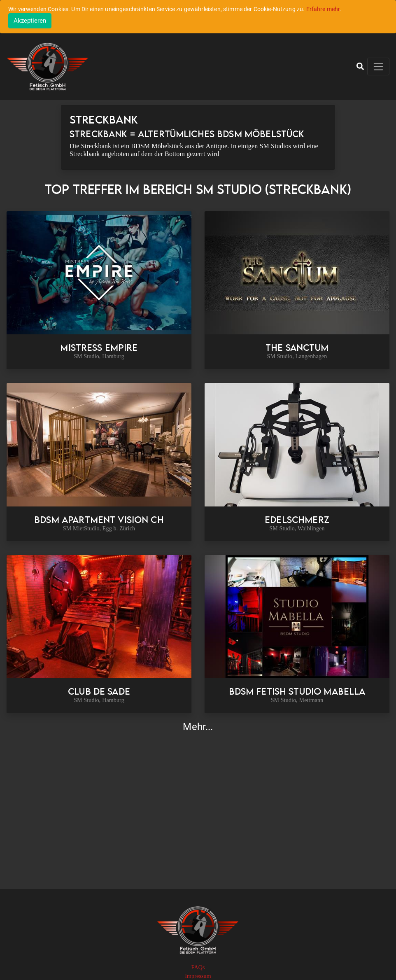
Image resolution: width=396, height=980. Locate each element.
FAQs (198, 967)
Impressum (198, 976)
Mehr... (198, 727)
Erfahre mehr (323, 9)
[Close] (30, 21)
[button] (360, 66)
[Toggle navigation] (378, 66)
